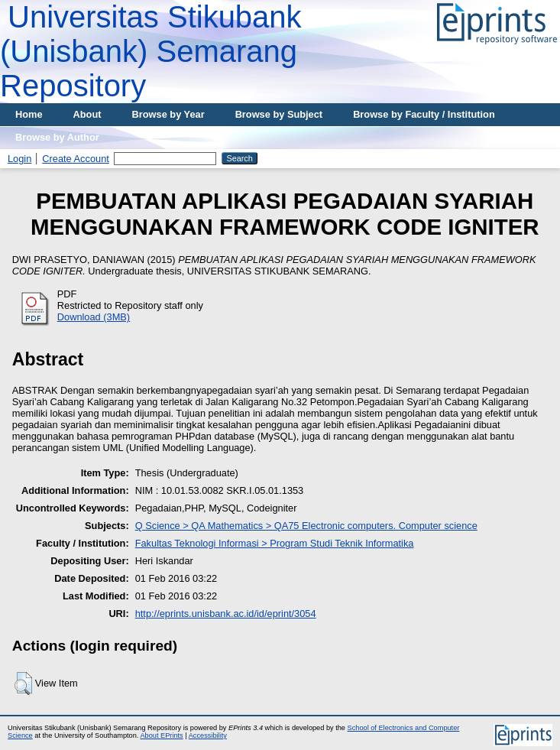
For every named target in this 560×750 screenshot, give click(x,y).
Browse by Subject (279, 114)
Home (29, 114)
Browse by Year (168, 114)
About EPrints (161, 735)
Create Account (76, 159)
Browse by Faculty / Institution (424, 114)
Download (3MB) (94, 317)
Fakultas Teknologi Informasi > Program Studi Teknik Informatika (275, 543)
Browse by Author (57, 137)
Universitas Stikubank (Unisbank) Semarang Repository (151, 51)
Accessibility (208, 735)
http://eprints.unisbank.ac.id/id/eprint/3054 (226, 614)
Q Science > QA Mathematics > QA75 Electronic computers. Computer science (306, 526)
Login (19, 159)
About (87, 114)
